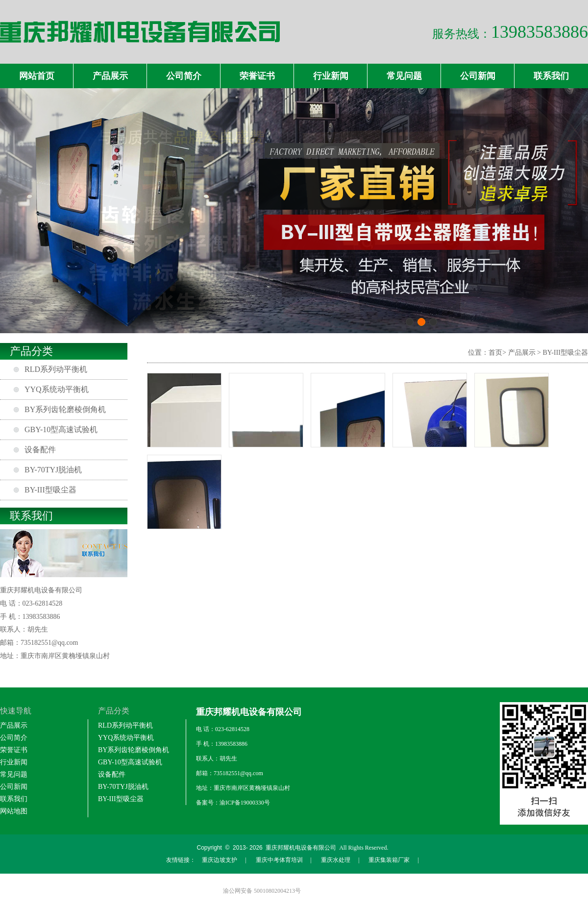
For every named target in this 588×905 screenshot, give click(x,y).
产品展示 (110, 76)
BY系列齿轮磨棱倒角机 (65, 409)
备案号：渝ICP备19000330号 (233, 803)
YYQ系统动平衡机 (57, 389)
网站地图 (14, 811)
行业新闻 (331, 76)
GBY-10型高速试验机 (61, 429)
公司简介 (184, 76)
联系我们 (551, 76)
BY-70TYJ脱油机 (53, 470)
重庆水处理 (336, 860)
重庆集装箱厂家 (389, 860)
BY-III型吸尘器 (50, 490)
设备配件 (40, 450)
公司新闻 (478, 76)
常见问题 (404, 76)
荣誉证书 (257, 76)
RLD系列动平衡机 (56, 369)
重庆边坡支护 (220, 860)
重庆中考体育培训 (279, 860)
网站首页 (37, 76)
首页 (495, 353)
